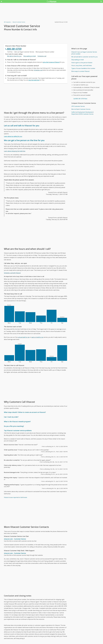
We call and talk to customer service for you (84, 57)
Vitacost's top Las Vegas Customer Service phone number (84, 53)
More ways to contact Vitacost (80, 71)
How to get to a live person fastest (82, 63)
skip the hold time (34, 80)
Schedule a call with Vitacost (12, 273)
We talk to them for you (14, 56)
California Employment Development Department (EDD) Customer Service (82, 113)
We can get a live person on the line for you (24, 140)
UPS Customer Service (78, 106)
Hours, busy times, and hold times (82, 65)
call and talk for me (24, 337)
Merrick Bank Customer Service (81, 109)
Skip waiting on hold (30, 56)
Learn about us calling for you (13, 136)
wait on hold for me (37, 337)
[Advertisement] (36, 97)
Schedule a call (42, 56)
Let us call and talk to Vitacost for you (22, 126)
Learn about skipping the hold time (15, 151)
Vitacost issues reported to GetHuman (15, 497)
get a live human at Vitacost (51, 62)
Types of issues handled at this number (83, 68)
